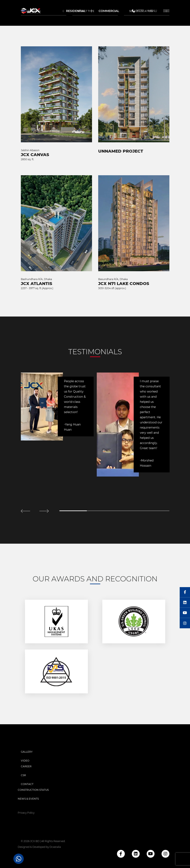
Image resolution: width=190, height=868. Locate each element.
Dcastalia (55, 847)
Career (26, 766)
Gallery (27, 752)
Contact (27, 784)
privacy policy (26, 813)
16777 (137, 11)
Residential (76, 11)
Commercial (109, 11)
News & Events (28, 799)
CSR (23, 775)
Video (25, 761)
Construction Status (33, 790)
